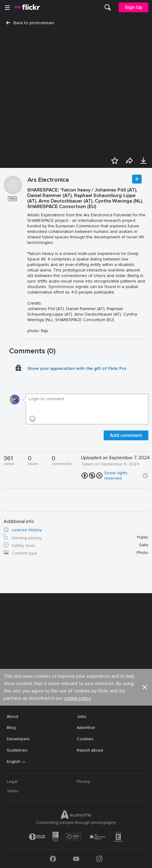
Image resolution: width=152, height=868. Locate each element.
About (13, 716)
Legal (12, 781)
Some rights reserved (116, 476)
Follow (137, 179)
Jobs (82, 716)
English (14, 762)
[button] (145, 476)
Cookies (85, 739)
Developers (18, 739)
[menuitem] (108, 7)
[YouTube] (76, 859)
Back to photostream (30, 23)
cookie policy (77, 698)
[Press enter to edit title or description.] (87, 260)
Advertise (86, 728)
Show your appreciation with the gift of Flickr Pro (77, 368)
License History (27, 530)
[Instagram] (99, 859)
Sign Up (133, 7)
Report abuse (90, 750)
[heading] (27, 7)
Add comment (126, 435)
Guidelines (17, 750)
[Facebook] (53, 859)
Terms (13, 791)
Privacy (83, 781)
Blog (11, 728)
